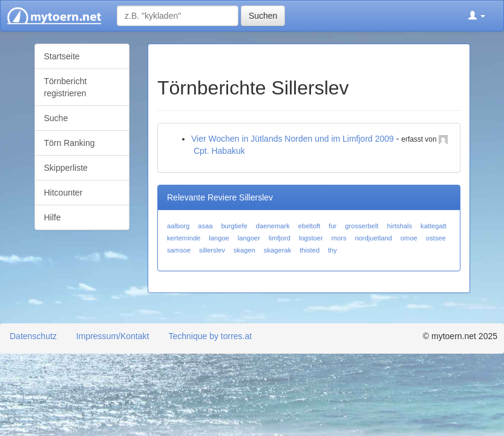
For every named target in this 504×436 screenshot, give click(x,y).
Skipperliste (66, 168)
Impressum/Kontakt (113, 336)
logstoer (311, 238)
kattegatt (434, 226)
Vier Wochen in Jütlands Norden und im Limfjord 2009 (293, 139)
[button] (477, 16)
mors (339, 238)
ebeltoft (309, 226)
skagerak (277, 250)
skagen (244, 250)
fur (332, 226)
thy (332, 250)
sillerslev (212, 250)
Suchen (263, 16)
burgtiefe (234, 226)
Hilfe (53, 217)
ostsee (436, 238)
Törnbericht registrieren (66, 87)
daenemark (273, 226)
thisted (309, 250)
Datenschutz (33, 336)
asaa (205, 226)
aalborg (178, 226)
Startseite (62, 56)
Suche (56, 118)
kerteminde (184, 238)
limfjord (280, 238)
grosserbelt (362, 226)
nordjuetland (373, 238)
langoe (219, 238)
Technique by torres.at (210, 336)
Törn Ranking (70, 143)
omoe (409, 238)
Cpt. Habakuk (219, 151)
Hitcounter (64, 193)
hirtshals (399, 226)
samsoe (179, 250)
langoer (249, 238)
